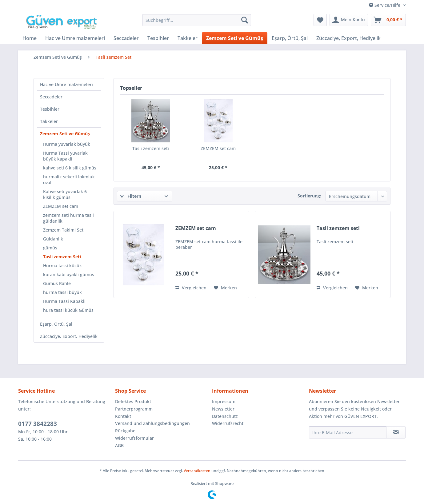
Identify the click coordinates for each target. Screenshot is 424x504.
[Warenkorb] (388, 20)
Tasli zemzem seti (151, 148)
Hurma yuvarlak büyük (67, 144)
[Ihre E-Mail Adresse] (348, 432)
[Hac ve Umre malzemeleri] (75, 38)
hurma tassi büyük (62, 292)
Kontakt (123, 416)
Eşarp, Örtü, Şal (56, 324)
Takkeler (49, 121)
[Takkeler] (188, 38)
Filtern (131, 196)
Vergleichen (191, 288)
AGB (119, 445)
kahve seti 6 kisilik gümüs (70, 168)
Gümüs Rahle (57, 283)
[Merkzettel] (320, 20)
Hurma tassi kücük (62, 266)
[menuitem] (197, 20)
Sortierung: (309, 196)
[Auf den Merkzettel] (225, 288)
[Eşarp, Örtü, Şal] (290, 38)
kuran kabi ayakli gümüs (69, 274)
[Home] (30, 38)
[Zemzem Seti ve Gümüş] (235, 38)
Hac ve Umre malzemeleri (66, 84)
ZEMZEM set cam (61, 206)
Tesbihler (50, 109)
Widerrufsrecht (228, 423)
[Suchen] (245, 20)
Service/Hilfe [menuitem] (385, 5)
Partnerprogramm (134, 409)
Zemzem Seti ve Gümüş (65, 134)
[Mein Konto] (349, 20)
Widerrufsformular (134, 438)
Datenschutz (225, 416)
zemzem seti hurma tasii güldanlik (68, 218)
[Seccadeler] (126, 38)
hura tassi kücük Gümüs (68, 310)
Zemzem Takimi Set (63, 230)
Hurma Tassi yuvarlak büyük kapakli (65, 156)
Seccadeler (51, 97)
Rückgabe (125, 431)
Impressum (224, 401)
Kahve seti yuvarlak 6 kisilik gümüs (65, 194)
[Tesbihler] (158, 38)
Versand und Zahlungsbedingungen (152, 423)
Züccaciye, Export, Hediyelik (69, 336)
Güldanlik (53, 239)
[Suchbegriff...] (197, 20)
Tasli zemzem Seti (62, 257)
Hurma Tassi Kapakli (64, 301)
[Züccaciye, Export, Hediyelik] (348, 38)
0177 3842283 (38, 424)
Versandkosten (197, 471)
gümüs (50, 248)
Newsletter (223, 409)
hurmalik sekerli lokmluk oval (69, 180)
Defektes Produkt (133, 401)
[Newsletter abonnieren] (396, 432)
